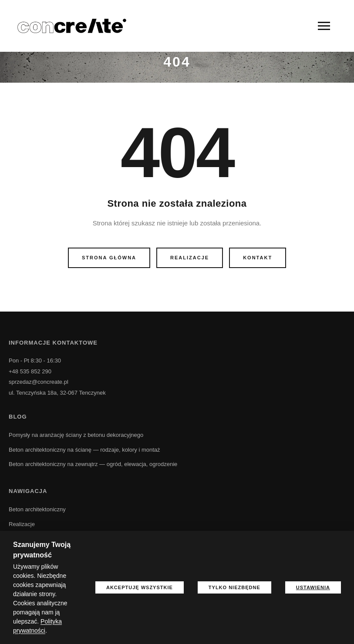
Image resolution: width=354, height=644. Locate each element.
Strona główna (109, 258)
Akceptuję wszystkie (140, 587)
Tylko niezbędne (234, 587)
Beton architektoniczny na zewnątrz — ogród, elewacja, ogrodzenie (93, 464)
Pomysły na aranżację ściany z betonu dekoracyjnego (76, 435)
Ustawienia (313, 587)
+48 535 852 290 (30, 371)
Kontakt (258, 258)
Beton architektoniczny (37, 509)
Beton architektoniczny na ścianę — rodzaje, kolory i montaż (84, 450)
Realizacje (190, 258)
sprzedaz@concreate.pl (39, 382)
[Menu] (324, 26)
